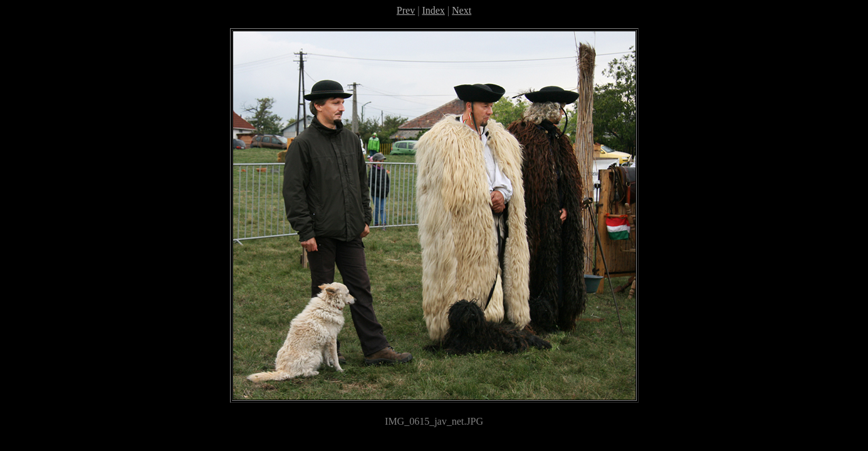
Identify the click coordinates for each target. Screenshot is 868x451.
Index (433, 10)
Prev (406, 10)
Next (462, 10)
